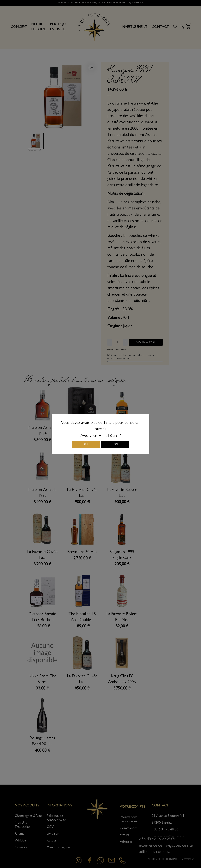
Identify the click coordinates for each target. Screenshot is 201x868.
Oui (86, 444)
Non (115, 444)
